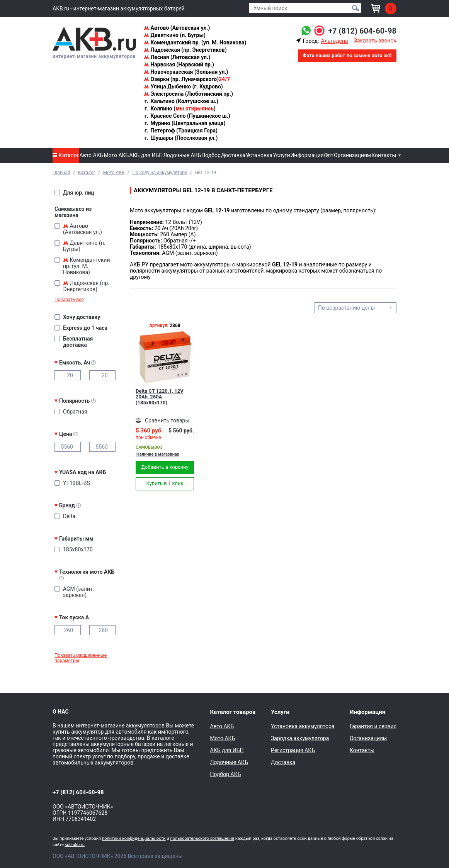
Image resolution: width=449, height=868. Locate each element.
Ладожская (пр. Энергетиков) (185, 50)
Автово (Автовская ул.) (177, 28)
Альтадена (334, 41)
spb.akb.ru (75, 845)
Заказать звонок (375, 41)
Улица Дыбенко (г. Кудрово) (183, 86)
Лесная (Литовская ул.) (177, 57)
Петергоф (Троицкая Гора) (181, 131)
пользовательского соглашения (202, 838)
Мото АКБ (116, 155)
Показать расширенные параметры (81, 658)
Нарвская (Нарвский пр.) (179, 64)
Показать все (69, 300)
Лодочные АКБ (182, 155)
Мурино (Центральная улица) (185, 123)
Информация (307, 155)
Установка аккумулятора (303, 726)
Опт (329, 155)
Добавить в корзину (165, 467)
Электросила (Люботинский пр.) (188, 94)
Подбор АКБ (226, 774)
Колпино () (180, 108)
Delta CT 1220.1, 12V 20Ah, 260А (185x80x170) (160, 397)
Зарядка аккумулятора (300, 738)
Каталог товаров (233, 712)
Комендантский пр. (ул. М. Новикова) (195, 42)
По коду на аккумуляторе (160, 173)
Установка (259, 155)
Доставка (233, 155)
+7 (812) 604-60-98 (362, 31)
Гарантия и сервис (373, 726)
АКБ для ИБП (146, 155)
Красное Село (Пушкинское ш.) (187, 116)
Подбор (211, 155)
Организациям (352, 155)
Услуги (281, 155)
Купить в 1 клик (165, 483)
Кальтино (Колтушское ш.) (181, 101)
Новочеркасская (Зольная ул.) (186, 72)
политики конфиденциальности (134, 838)
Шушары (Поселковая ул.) (181, 138)
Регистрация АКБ (293, 750)
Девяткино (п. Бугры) (175, 35)
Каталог (66, 155)
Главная (61, 173)
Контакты (384, 155)
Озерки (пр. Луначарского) (187, 79)
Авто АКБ (92, 155)
